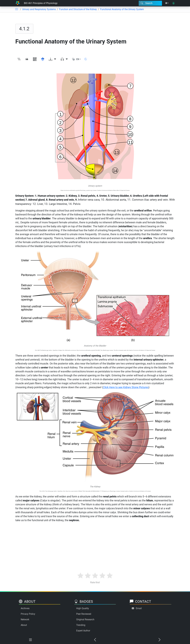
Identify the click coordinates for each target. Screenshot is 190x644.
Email (139, 608)
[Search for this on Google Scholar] (43, 59)
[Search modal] (150, 3)
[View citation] (27, 59)
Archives (25, 608)
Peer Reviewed (84, 614)
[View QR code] (35, 59)
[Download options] (52, 59)
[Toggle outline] (19, 59)
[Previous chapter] (95, 640)
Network (25, 619)
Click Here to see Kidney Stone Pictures (126, 387)
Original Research (85, 619)
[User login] (173, 3)
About (24, 625)
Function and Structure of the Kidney (78, 9)
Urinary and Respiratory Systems (39, 9)
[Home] (18, 3)
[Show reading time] (86, 59)
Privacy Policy (28, 614)
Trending (81, 625)
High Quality (83, 608)
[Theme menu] (167, 3)
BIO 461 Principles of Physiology (41, 3)
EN (78, 59)
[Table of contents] (17, 9)
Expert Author (83, 631)
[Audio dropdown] (64, 59)
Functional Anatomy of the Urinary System (122, 9)
